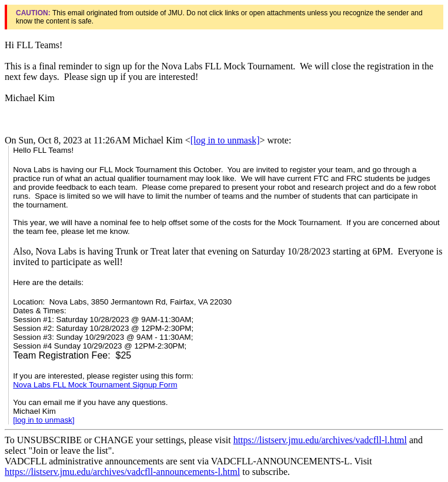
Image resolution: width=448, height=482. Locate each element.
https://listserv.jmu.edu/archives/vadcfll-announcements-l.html (122, 472)
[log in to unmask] (225, 140)
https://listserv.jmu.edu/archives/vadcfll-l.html (320, 440)
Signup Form (95, 385)
